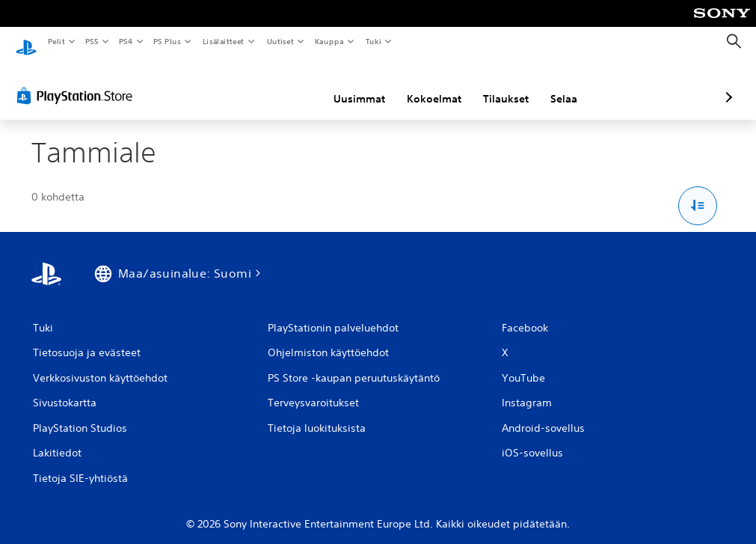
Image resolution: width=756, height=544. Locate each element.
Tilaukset (427, 85)
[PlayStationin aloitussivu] (26, 42)
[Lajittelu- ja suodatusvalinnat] (698, 192)
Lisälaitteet (223, 41)
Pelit (56, 41)
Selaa (485, 85)
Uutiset (280, 41)
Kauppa (329, 41)
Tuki (373, 41)
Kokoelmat (355, 85)
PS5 (92, 41)
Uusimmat (280, 85)
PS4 (126, 41)
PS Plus (168, 41)
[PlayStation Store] (78, 82)
